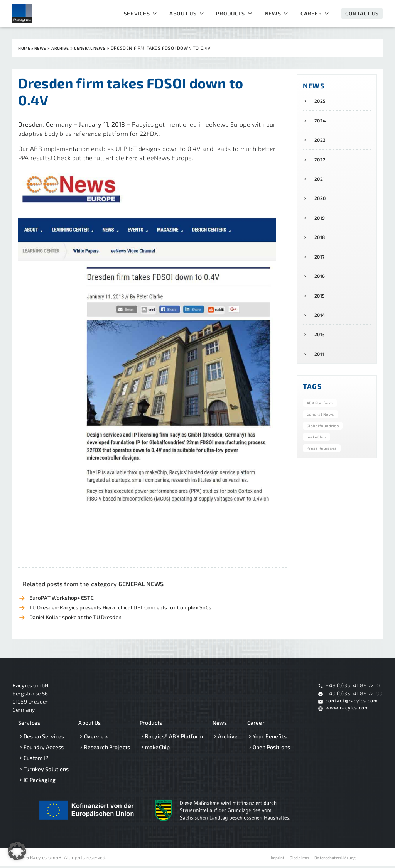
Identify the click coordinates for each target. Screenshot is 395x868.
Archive (228, 738)
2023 (321, 143)
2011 (321, 370)
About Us (187, 14)
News (277, 14)
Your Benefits (270, 738)
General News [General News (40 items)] (323, 431)
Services (141, 14)
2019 (321, 226)
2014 (321, 329)
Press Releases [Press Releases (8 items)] (325, 464)
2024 (322, 122)
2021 (321, 184)
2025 (321, 101)
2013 (321, 349)
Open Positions (271, 749)
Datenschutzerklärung (331, 859)
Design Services (44, 738)
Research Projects (107, 749)
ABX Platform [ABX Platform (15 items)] (323, 420)
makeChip (157, 749)
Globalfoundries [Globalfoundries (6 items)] (326, 442)
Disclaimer (290, 859)
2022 (321, 163)
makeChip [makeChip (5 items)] (318, 453)
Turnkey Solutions (46, 771)
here (133, 157)
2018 (321, 246)
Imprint (265, 859)
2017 (321, 267)
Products (234, 14)
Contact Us (362, 13)
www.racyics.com (348, 711)
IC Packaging (40, 781)
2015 (321, 308)
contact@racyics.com (353, 703)
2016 (321, 287)
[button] (17, 851)
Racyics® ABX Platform (174, 738)
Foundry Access (44, 749)
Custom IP (36, 760)
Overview (96, 738)
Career (315, 14)
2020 (322, 205)
